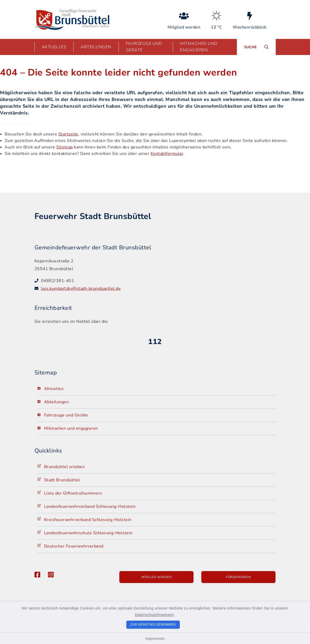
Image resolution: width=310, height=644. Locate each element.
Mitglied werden (157, 577)
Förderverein (238, 577)
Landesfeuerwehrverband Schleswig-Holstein (90, 506)
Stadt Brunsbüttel (62, 480)
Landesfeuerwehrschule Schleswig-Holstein (88, 533)
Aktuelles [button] (54, 47)
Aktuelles (54, 389)
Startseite (68, 134)
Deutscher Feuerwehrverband (74, 546)
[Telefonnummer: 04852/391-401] (158, 281)
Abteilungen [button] (96, 47)
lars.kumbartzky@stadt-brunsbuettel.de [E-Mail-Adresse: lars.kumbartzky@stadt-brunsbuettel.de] (81, 289)
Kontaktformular (167, 154)
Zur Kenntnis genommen (153, 625)
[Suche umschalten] (256, 47)
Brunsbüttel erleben (64, 467)
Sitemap (65, 147)
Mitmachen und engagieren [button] (199, 47)
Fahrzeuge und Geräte (66, 415)
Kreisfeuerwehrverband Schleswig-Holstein (88, 520)
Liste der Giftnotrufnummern (73, 493)
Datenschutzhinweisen (154, 615)
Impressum (155, 639)
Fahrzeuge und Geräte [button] (144, 47)
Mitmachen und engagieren (71, 428)
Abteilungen (57, 402)
